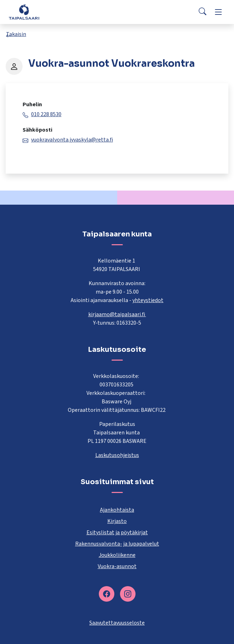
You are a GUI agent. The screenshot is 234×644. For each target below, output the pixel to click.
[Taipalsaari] (24, 12)
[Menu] (218, 12)
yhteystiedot (148, 300)
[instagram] (128, 594)
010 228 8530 (46, 114)
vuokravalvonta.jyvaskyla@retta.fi (72, 140)
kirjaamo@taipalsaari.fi (117, 314)
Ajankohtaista (117, 510)
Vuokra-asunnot (117, 566)
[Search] (203, 12)
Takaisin (16, 34)
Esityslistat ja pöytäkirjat (117, 532)
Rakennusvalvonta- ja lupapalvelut (117, 544)
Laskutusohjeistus (117, 455)
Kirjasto (117, 521)
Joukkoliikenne (117, 555)
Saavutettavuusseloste (117, 623)
